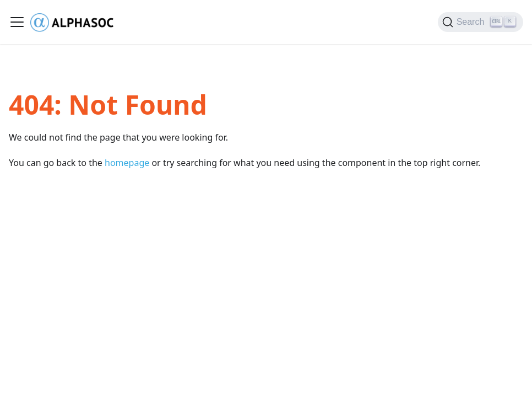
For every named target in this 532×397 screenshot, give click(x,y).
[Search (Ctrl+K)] (481, 22)
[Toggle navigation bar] (17, 22)
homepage (127, 163)
